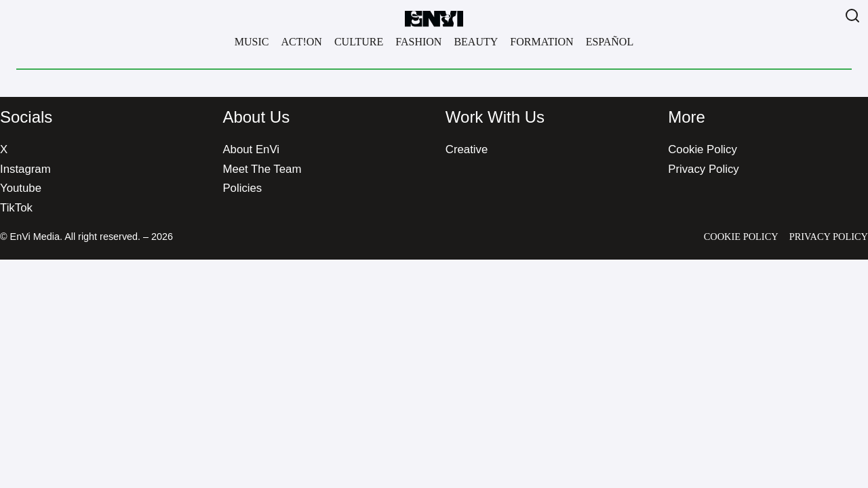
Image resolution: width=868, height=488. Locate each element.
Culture (359, 42)
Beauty (476, 42)
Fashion (418, 42)
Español (610, 42)
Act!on (301, 42)
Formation (541, 42)
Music (252, 42)
